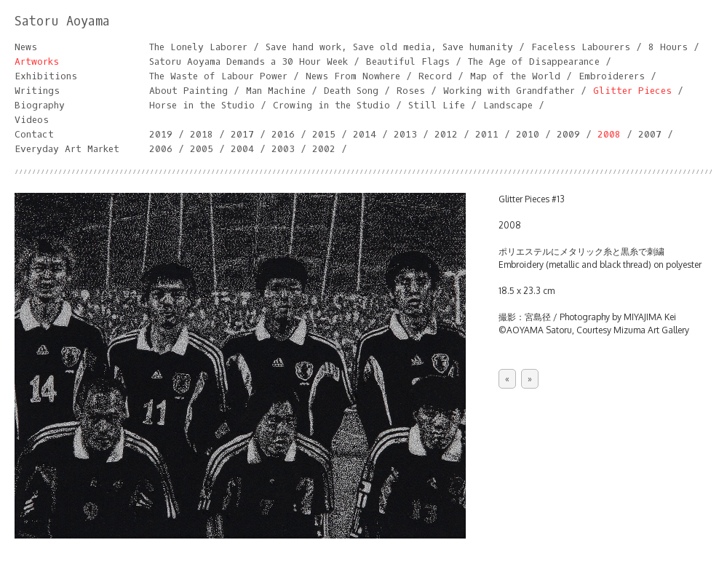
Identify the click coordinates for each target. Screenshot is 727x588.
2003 (283, 149)
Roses (411, 91)
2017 (242, 134)
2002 (324, 149)
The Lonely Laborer (198, 47)
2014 (365, 134)
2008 (609, 134)
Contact (34, 134)
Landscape (508, 105)
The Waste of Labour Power (218, 76)
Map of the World (515, 76)
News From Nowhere (353, 76)
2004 (242, 149)
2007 (650, 134)
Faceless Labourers (581, 47)
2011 (487, 134)
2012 (446, 134)
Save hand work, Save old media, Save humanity (389, 47)
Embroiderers (612, 76)
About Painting (188, 91)
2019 (161, 134)
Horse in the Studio (202, 105)
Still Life (437, 105)
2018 (202, 134)
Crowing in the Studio (331, 105)
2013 (405, 134)
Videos (32, 120)
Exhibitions (46, 76)
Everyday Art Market (67, 149)
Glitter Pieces (632, 91)
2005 (202, 149)
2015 (324, 134)
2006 (161, 149)
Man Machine (276, 91)
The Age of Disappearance (534, 61)
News (26, 47)
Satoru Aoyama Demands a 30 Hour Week (249, 61)
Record (435, 76)
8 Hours (668, 47)
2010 (528, 134)
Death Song (351, 91)
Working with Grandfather (509, 91)
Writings (37, 91)
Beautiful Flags (408, 61)
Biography (40, 105)
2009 (568, 134)
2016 (283, 134)
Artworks (37, 61)
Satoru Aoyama (62, 21)
